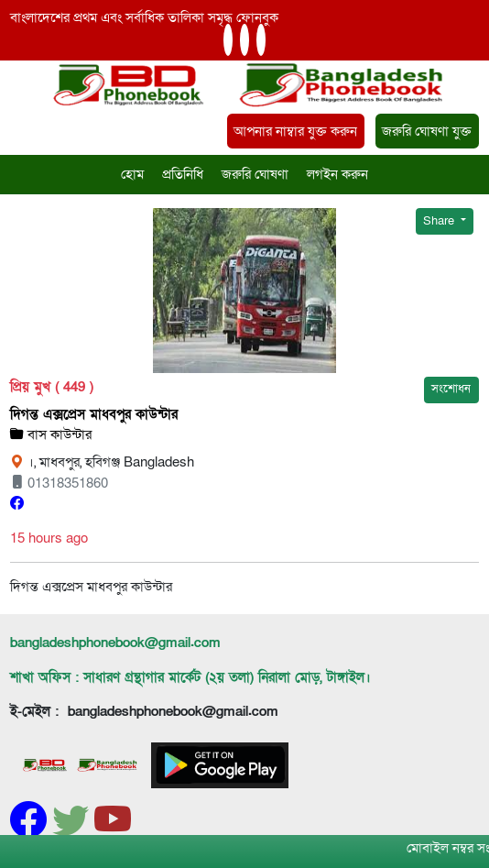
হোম (132, 174)
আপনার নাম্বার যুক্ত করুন (295, 131)
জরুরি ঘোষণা (255, 174)
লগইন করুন (337, 174)
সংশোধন (451, 389)
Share (440, 221)
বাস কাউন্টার (51, 434)
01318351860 (59, 483)
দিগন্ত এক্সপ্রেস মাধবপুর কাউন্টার (94, 414)
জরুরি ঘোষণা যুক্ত (427, 131)
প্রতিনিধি (183, 174)
